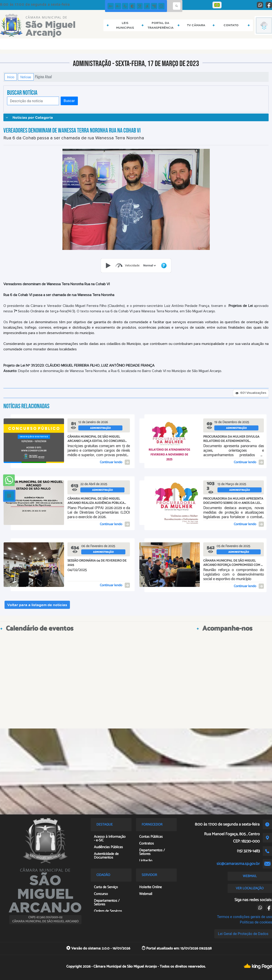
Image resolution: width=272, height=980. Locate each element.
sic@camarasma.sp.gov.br (238, 864)
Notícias (26, 77)
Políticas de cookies (256, 922)
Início (11, 77)
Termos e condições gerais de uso (245, 917)
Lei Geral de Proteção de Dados (243, 934)
